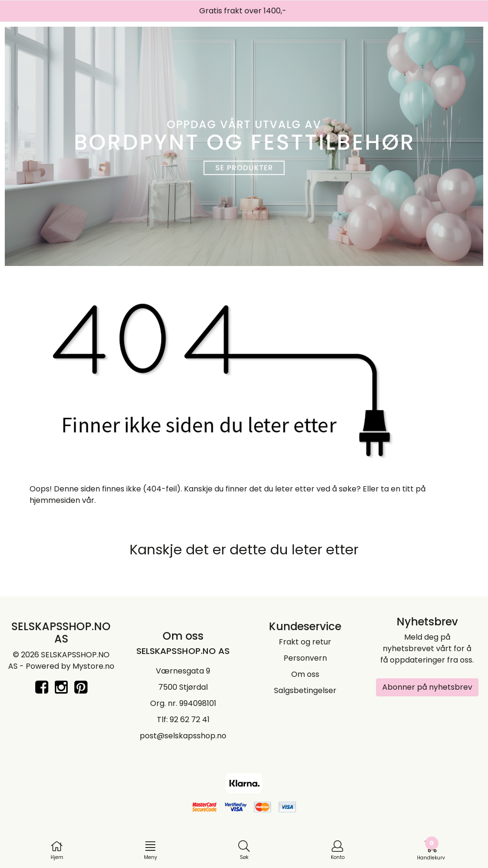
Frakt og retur (305, 642)
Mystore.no (93, 666)
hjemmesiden (55, 500)
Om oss (305, 674)
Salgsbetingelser (305, 690)
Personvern (305, 658)
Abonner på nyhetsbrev (427, 687)
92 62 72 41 (190, 720)
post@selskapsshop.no (183, 736)
